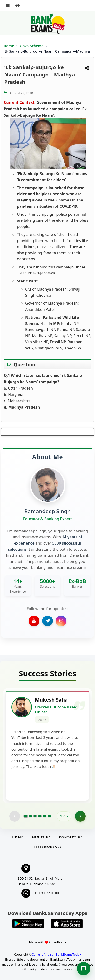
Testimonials (47, 847)
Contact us (71, 837)
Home (9, 46)
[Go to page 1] (26, 816)
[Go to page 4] (40, 816)
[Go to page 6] (49, 816)
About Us (41, 837)
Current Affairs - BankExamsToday (56, 954)
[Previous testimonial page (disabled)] (15, 816)
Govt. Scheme (32, 46)
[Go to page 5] (45, 816)
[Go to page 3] (35, 816)
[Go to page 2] (30, 816)
